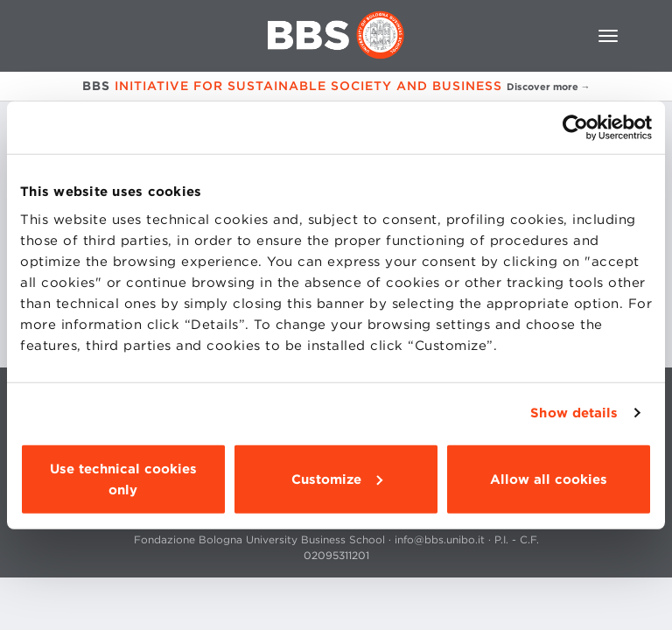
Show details (574, 413)
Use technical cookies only (123, 479)
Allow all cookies (549, 479)
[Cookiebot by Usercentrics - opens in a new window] (575, 128)
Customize (337, 479)
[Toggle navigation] (608, 36)
